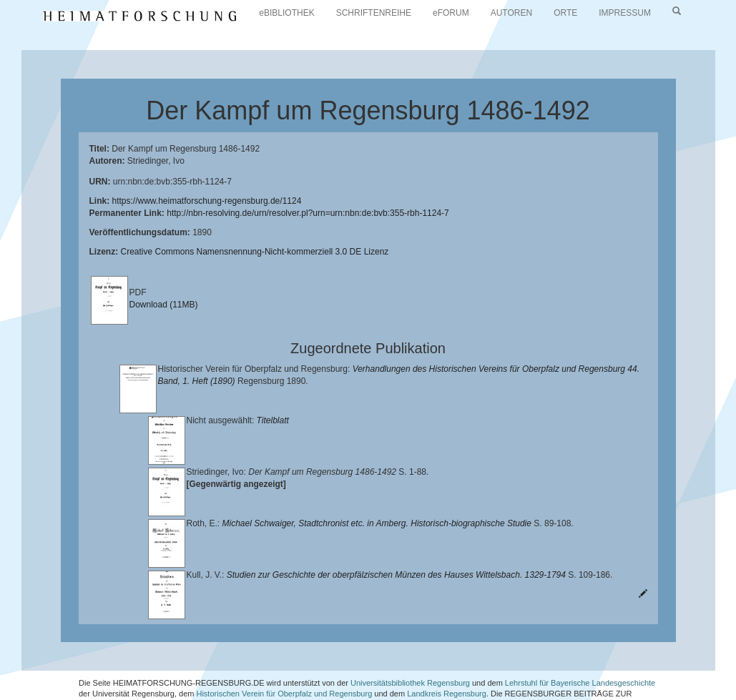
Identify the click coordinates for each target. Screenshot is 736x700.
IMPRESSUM (625, 13)
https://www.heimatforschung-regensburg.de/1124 (207, 201)
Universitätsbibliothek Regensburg (410, 646)
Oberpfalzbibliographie (554, 669)
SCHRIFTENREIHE (374, 13)
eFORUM (451, 13)
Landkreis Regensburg (447, 658)
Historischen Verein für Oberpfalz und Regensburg (284, 658)
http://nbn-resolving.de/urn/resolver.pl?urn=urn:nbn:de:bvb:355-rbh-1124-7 (308, 213)
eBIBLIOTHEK (286, 13)
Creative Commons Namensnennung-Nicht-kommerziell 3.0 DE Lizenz (255, 252)
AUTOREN (511, 13)
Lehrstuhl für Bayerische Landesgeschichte (580, 646)
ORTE (565, 13)
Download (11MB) (164, 305)
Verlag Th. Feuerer (244, 669)
